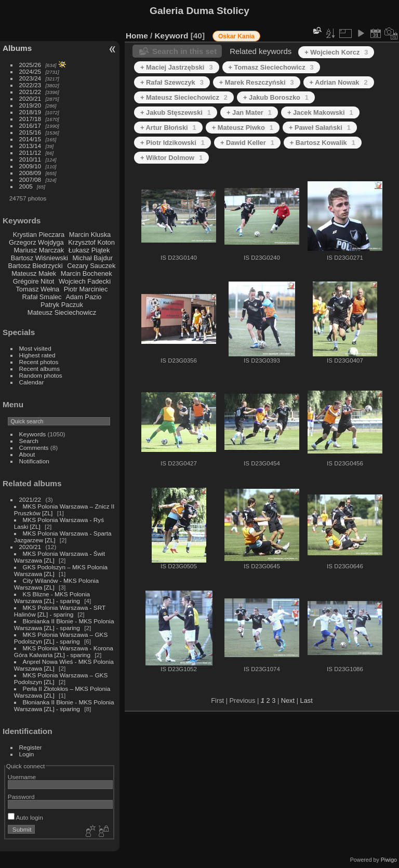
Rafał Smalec (42, 297)
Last (307, 700)
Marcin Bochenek (87, 273)
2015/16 (30, 132)
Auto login (25, 817)
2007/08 (30, 179)
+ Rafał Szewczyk (172, 82)
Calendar (32, 382)
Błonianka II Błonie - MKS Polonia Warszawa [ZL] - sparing (64, 624)
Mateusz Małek (34, 273)
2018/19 (30, 112)
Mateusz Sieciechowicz (62, 312)
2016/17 (30, 125)
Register (31, 747)
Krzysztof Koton (91, 242)
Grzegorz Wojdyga (36, 242)
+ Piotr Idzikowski (172, 143)
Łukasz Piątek (89, 250)
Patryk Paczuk (62, 305)
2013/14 (30, 146)
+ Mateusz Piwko (243, 128)
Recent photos (39, 362)
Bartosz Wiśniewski (39, 258)
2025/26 (30, 65)
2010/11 (30, 159)
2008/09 (30, 173)
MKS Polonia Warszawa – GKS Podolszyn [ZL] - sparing (61, 638)
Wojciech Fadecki (85, 281)
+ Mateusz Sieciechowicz (184, 97)
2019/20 (30, 105)
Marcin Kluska (90, 235)
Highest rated (37, 355)
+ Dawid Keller (247, 143)
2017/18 (30, 119)
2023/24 (30, 78)
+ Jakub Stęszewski (176, 112)
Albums (17, 48)
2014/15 (30, 139)
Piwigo (389, 860)
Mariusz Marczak (39, 250)
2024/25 (30, 71)
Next (288, 700)
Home (137, 36)
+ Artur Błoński (168, 128)
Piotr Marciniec (86, 289)
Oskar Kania (236, 36)
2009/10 (30, 166)
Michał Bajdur (93, 258)
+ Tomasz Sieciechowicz (271, 67)
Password (21, 797)
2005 (26, 186)
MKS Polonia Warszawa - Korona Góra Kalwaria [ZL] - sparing (64, 651)
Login (27, 754)
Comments (34, 448)
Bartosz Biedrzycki (35, 266)
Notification (34, 461)
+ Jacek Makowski (320, 112)
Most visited (35, 348)
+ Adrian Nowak (339, 82)
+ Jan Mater (249, 112)
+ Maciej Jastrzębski (177, 67)
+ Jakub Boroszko (276, 97)
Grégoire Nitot (34, 281)
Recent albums (39, 369)
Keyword (172, 36)
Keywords (33, 434)
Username (22, 777)
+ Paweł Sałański (320, 128)
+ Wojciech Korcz (336, 52)
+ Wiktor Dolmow (171, 158)
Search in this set (184, 51)
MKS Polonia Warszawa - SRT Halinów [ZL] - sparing (60, 611)
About (27, 454)
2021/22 (30, 92)
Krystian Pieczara (39, 235)
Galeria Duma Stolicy (199, 11)
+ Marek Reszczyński (257, 82)
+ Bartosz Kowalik (323, 143)
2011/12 (30, 152)
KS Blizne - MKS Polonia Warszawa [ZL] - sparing (52, 597)
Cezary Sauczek (91, 266)
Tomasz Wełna (37, 289)
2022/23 (30, 85)
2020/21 (30, 98)
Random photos (41, 375)
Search (29, 441)
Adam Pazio (83, 297)
